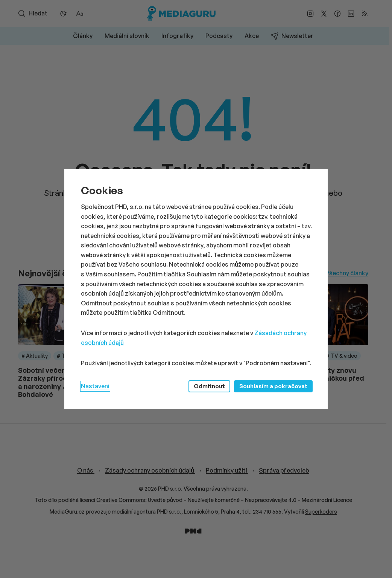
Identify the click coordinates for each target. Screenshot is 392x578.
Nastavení (95, 386)
